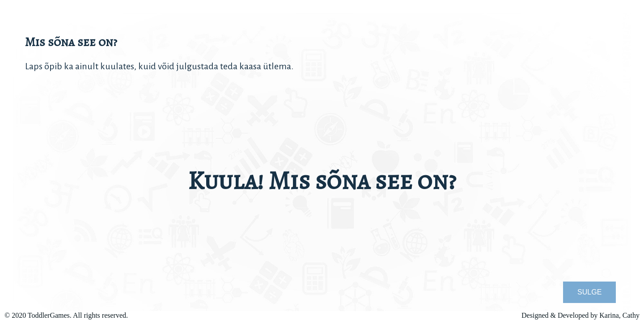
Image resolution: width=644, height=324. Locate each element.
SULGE (589, 292)
